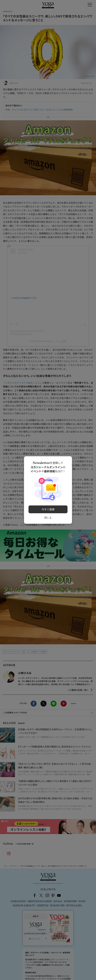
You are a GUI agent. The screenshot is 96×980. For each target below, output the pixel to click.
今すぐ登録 (48, 508)
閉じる (48, 516)
